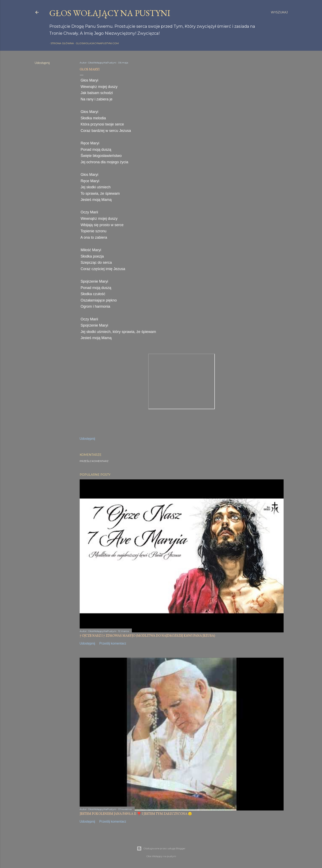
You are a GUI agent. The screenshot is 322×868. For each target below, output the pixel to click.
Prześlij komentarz (94, 461)
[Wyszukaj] (279, 12)
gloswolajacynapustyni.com (96, 43)
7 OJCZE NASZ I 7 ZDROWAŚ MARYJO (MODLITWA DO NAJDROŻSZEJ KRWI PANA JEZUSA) (147, 636)
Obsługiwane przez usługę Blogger (161, 848)
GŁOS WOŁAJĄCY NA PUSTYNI (110, 13)
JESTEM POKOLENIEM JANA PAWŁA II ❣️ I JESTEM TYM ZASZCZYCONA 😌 (136, 814)
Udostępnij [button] (42, 63)
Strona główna (61, 43)
